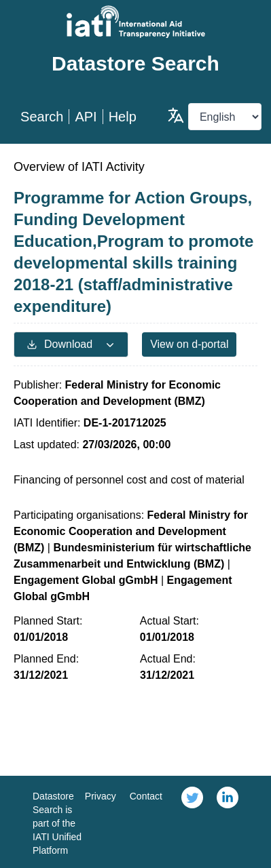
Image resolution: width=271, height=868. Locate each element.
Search (42, 117)
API (86, 117)
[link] (192, 822)
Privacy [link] (101, 796)
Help (123, 117)
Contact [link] (146, 796)
